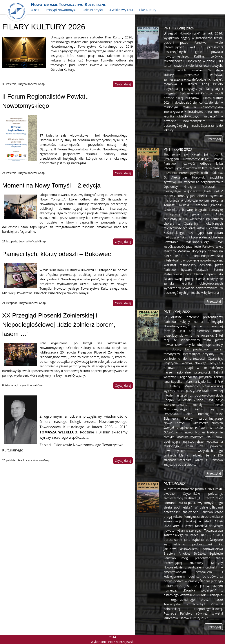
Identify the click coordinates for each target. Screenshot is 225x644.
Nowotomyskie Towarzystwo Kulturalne (68, 4)
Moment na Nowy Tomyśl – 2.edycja (51, 185)
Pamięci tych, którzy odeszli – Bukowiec (57, 254)
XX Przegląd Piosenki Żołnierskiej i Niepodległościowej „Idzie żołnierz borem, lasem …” (59, 325)
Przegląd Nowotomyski (61, 10)
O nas (35, 10)
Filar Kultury (147, 10)
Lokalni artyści (93, 10)
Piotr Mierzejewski (121, 642)
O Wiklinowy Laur (121, 10)
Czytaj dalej (123, 84)
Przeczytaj (214, 139)
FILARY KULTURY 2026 (44, 27)
